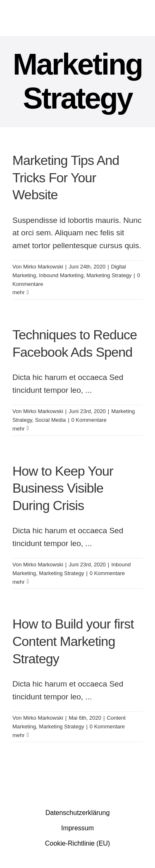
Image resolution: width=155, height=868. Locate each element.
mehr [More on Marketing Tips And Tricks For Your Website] (19, 292)
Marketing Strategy (109, 275)
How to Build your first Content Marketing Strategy (73, 641)
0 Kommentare (89, 420)
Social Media (50, 420)
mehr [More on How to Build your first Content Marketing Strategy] (19, 735)
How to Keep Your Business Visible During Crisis (63, 488)
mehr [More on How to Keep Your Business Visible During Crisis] (19, 582)
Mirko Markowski (43, 267)
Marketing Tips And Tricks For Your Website (66, 178)
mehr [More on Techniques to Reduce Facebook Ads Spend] (19, 429)
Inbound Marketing (61, 275)
